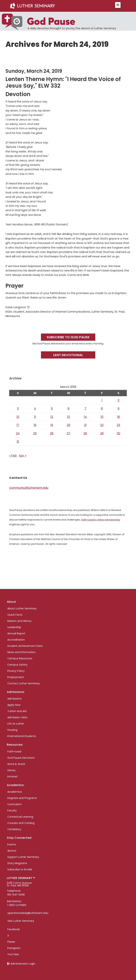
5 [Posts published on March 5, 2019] (52, 409)
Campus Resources (20, 658)
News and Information (21, 652)
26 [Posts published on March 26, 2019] (52, 433)
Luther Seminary (58, 6)
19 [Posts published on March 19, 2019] (52, 425)
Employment (16, 677)
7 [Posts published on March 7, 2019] (85, 409)
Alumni (12, 851)
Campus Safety (17, 665)
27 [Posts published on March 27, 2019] (69, 433)
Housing (12, 730)
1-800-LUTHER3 (17, 905)
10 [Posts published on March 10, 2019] (18, 417)
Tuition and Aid (17, 711)
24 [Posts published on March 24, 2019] (18, 433)
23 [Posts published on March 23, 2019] (118, 425)
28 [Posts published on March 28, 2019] (85, 433)
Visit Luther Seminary (21, 921)
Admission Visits (17, 717)
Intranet (12, 777)
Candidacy (14, 829)
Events (12, 844)
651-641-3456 (16, 895)
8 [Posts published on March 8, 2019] (102, 409)
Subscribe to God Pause (68, 337)
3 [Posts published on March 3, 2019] (18, 409)
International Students (22, 736)
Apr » (23, 456)
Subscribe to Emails (20, 869)
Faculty (12, 810)
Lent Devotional (68, 355)
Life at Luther (16, 724)
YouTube (13, 954)
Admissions (14, 699)
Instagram (14, 948)
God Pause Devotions (21, 758)
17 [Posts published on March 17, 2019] (18, 425)
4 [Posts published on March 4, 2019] (35, 409)
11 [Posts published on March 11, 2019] (35, 417)
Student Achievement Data (25, 646)
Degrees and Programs (22, 798)
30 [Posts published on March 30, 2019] (118, 433)
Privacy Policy (16, 671)
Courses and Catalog (21, 823)
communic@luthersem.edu (29, 488)
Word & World (16, 764)
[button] (118, 5)
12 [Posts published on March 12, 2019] (52, 417)
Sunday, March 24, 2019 (34, 71)
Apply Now (14, 705)
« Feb (13, 456)
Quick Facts (15, 615)
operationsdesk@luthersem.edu (28, 913)
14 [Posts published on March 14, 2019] (85, 417)
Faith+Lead (14, 752)
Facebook (14, 929)
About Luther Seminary (22, 608)
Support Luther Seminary (23, 857)
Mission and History (19, 621)
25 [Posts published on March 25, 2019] (35, 433)
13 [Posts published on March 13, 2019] (68, 417)
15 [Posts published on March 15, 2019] (102, 417)
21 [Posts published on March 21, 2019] (85, 425)
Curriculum (14, 804)
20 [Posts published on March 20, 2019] (69, 425)
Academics (15, 792)
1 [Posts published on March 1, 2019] (102, 400)
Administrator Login (23, 964)
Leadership (14, 627)
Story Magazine (17, 863)
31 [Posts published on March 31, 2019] (18, 442)
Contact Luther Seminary (24, 683)
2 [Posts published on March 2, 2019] (118, 400)
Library (11, 770)
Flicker (11, 942)
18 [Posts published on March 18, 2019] (35, 425)
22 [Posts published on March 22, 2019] (102, 425)
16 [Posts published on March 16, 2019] (118, 417)
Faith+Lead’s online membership (101, 520)
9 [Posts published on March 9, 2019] (118, 409)
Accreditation (16, 640)
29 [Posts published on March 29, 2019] (102, 433)
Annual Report (16, 633)
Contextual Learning (20, 817)
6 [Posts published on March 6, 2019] (68, 409)
